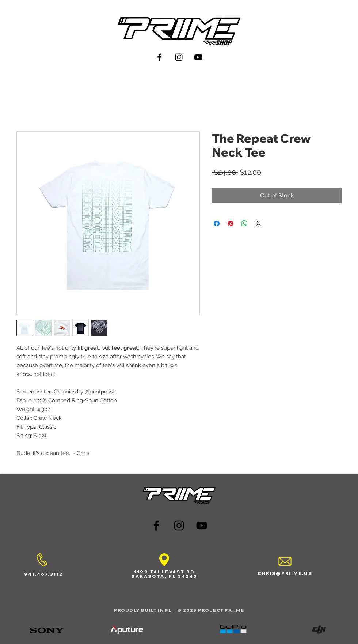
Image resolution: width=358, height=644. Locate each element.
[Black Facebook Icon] (159, 57)
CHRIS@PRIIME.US (285, 573)
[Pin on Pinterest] (231, 223)
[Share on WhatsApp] (244, 223)
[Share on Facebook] (217, 223)
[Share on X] (258, 223)
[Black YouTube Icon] (198, 57)
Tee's (47, 348)
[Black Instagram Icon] (179, 57)
